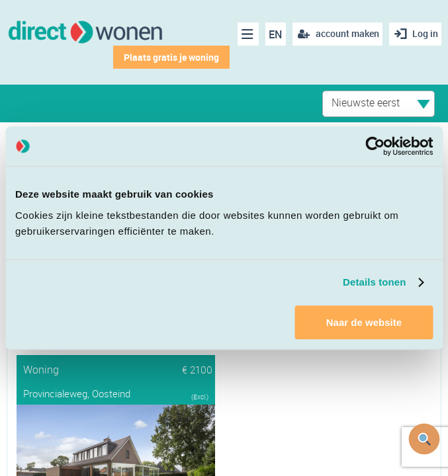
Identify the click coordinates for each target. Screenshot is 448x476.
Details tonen (374, 282)
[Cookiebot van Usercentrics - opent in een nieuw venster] (375, 146)
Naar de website (364, 322)
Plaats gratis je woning (167, 57)
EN (272, 34)
